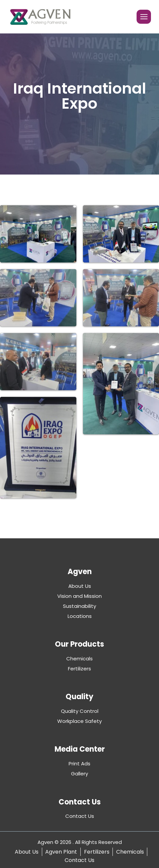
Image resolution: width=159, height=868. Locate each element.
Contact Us (80, 816)
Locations (80, 616)
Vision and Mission (79, 596)
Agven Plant (61, 852)
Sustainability (79, 606)
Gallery (79, 774)
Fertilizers (79, 669)
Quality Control (80, 711)
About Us (80, 586)
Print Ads (79, 764)
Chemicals (79, 659)
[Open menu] (144, 17)
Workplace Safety (79, 721)
